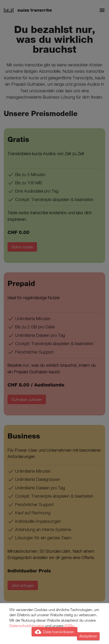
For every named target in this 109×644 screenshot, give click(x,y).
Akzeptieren (88, 636)
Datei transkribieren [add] (54, 632)
